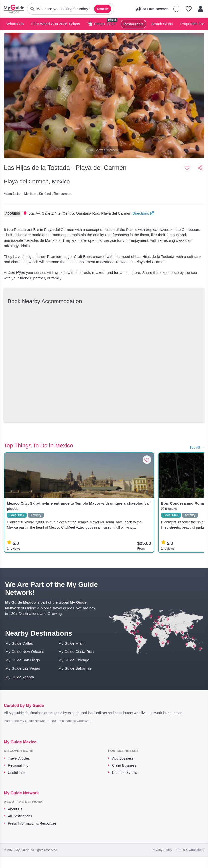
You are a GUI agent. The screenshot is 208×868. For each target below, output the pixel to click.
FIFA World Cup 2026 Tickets (56, 24)
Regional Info (18, 765)
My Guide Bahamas (75, 668)
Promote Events (125, 773)
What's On (15, 24)
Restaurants (134, 24)
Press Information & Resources (32, 823)
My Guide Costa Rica (76, 652)
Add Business (123, 758)
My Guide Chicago (74, 660)
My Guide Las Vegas (23, 668)
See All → (197, 447)
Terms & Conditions (190, 850)
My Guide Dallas (19, 643)
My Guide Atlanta (20, 677)
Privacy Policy (162, 850)
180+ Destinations (24, 614)
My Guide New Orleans (25, 652)
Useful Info (16, 773)
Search (103, 9)
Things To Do (102, 24)
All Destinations (20, 816)
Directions (143, 213)
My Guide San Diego (23, 660)
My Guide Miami (72, 643)
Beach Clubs (162, 24)
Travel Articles (19, 758)
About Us (15, 809)
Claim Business (124, 765)
